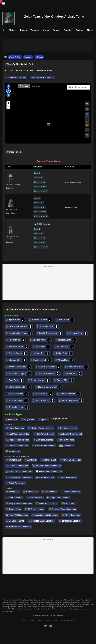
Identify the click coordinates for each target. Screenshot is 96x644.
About (23, 621)
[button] (48, 125)
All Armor (39, 57)
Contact (31, 621)
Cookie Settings (32, 607)
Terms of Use (21, 607)
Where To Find (15, 57)
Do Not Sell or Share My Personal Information (18, 609)
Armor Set (28, 57)
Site (55, 621)
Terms (40, 621)
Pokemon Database (67, 621)
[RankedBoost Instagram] (51, 626)
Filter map (24, 86)
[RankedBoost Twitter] (45, 626)
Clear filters (36, 86)
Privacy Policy (9, 607)
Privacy (48, 621)
